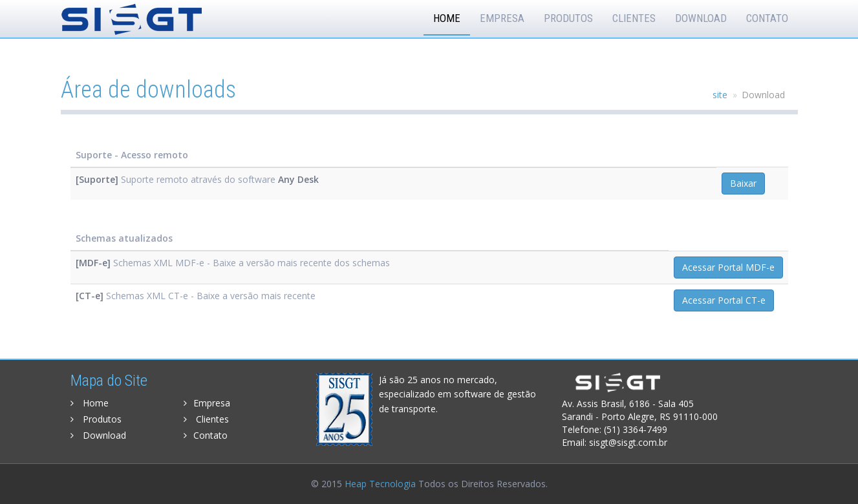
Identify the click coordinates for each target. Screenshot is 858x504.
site (720, 95)
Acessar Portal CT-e (724, 300)
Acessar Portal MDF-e (728, 267)
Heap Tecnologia (380, 484)
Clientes (634, 18)
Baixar (743, 183)
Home (447, 18)
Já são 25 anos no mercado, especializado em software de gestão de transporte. (457, 394)
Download (701, 18)
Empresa (502, 18)
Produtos (568, 18)
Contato (767, 18)
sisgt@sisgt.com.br (628, 442)
